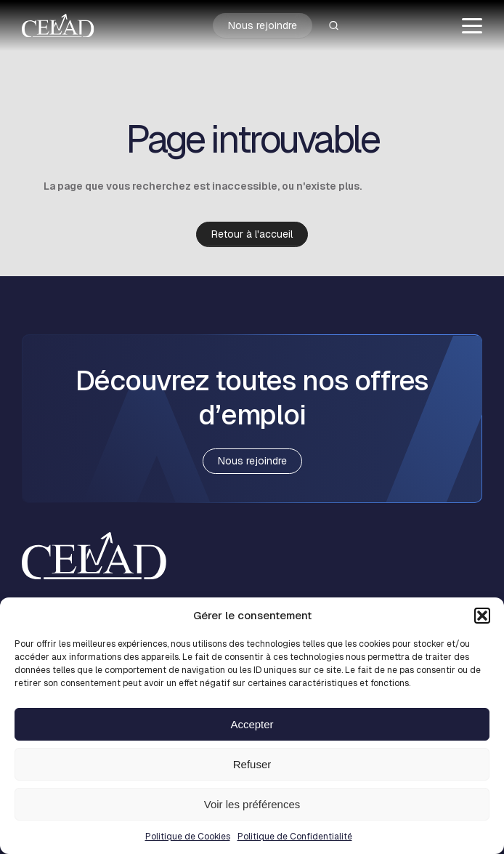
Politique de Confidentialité (295, 837)
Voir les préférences (252, 804)
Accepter (252, 724)
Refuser (252, 764)
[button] (482, 616)
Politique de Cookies (188, 837)
